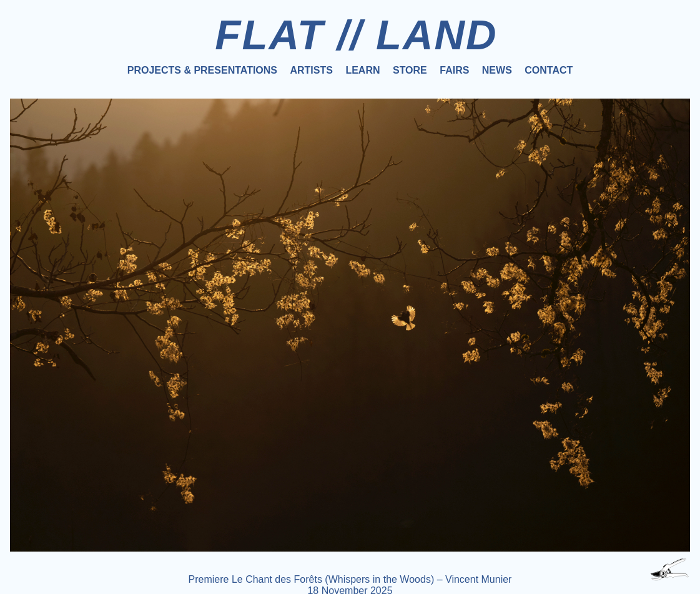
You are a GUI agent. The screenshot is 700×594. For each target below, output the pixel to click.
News (497, 70)
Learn (362, 70)
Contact (549, 70)
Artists (311, 70)
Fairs (454, 70)
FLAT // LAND (356, 35)
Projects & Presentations (202, 70)
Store (410, 70)
